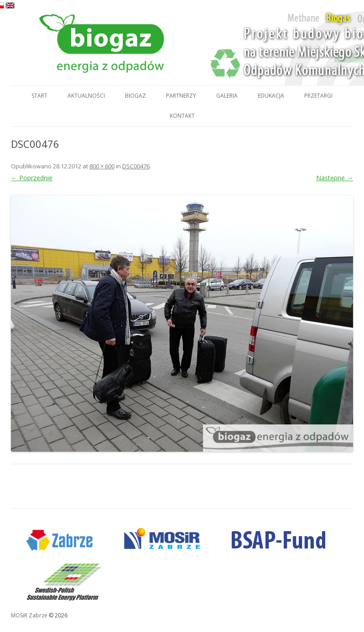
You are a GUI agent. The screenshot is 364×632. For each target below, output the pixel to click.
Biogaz (135, 96)
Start (39, 96)
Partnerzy (181, 96)
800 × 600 (102, 166)
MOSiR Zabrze (29, 615)
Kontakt (182, 116)
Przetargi (318, 96)
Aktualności (86, 96)
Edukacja (271, 96)
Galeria (227, 96)
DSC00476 (136, 166)
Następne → (335, 178)
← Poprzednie (32, 178)
